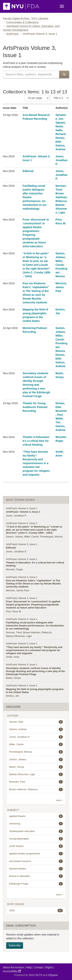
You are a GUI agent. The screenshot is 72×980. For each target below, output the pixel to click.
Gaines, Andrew (36, 729)
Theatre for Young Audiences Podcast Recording (35, 407)
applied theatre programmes (36, 854)
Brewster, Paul (36, 782)
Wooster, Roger (14, 569)
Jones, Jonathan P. (61, 160)
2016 (36, 911)
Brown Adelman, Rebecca (62, 197)
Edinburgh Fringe (36, 884)
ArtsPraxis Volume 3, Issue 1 (22, 508)
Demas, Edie (36, 722)
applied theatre (36, 816)
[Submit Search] (64, 74)
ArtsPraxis (12, 34)
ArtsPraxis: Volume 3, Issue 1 (23, 512)
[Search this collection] (31, 74)
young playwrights (36, 839)
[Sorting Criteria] (60, 98)
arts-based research (36, 861)
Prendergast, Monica (51, 537)
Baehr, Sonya (13, 678)
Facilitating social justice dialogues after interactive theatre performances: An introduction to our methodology (35, 626)
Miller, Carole (31, 537)
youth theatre (36, 846)
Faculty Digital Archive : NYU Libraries (26, 19)
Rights (49, 967)
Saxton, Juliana (14, 537)
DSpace (53, 975)
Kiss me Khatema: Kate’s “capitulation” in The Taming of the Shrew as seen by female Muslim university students (33, 584)
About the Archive (13, 967)
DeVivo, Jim (12, 696)
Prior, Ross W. (14, 611)
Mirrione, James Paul (61, 287)
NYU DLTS (36, 975)
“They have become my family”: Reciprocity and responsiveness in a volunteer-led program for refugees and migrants (36, 463)
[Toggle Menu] (62, 6)
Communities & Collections (22, 22)
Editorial (28, 171)
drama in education (36, 876)
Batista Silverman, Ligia (61, 209)
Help (29, 967)
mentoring (36, 824)
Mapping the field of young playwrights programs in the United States (35, 691)
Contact (38, 967)
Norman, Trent (14, 632)
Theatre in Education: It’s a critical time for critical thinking (36, 441)
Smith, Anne (13, 657)
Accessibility (12, 971)
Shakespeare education (36, 831)
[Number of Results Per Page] (37, 98)
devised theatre (36, 869)
